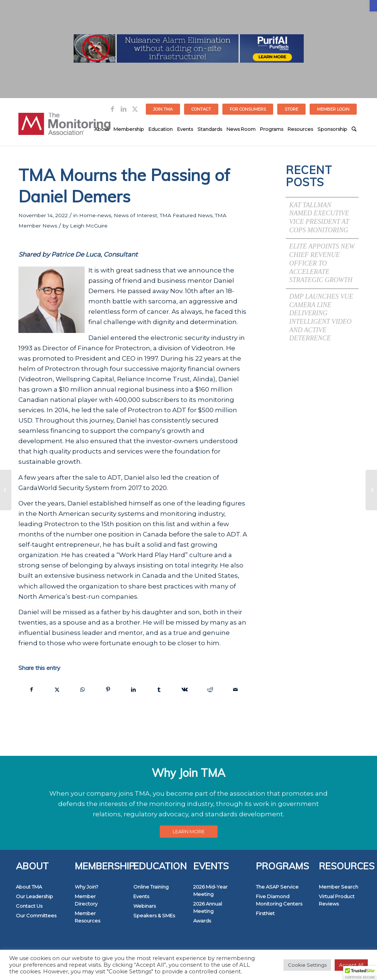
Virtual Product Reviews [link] (337, 900)
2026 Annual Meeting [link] (208, 907)
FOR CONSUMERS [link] (248, 109)
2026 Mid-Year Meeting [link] (210, 890)
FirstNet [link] (265, 913)
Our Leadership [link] (34, 896)
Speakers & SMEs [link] (154, 915)
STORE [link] (291, 109)
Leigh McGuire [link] (89, 226)
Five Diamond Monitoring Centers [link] (279, 900)
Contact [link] (201, 109)
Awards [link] (202, 921)
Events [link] (141, 896)
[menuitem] (163, 109)
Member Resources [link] (87, 917)
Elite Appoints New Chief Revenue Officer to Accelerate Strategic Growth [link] (322, 263)
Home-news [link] (95, 215)
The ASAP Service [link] (277, 887)
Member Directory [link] (86, 900)
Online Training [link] (151, 887)
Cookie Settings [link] (307, 965)
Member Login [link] (333, 109)
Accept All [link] (351, 965)
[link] (373, 6)
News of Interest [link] (135, 215)
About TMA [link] (29, 887)
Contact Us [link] (29, 906)
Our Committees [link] (36, 915)
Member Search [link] (339, 887)
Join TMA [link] (163, 109)
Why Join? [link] (87, 887)
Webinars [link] (145, 906)
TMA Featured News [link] (186, 215)
